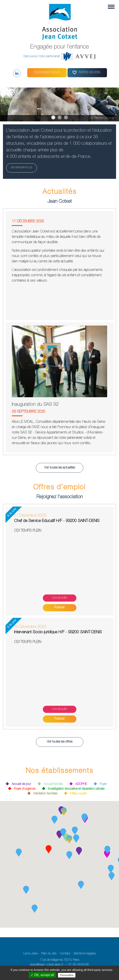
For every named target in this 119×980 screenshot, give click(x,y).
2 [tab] (60, 117)
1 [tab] (53, 117)
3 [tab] (66, 117)
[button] (54, 820)
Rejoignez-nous (47, 73)
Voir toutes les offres (60, 742)
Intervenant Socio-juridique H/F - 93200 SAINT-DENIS (58, 632)
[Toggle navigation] (110, 7)
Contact (65, 954)
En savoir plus (22, 168)
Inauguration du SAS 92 (35, 405)
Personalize (67, 975)
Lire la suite (60, 598)
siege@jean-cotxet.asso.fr (47, 965)
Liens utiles (30, 954)
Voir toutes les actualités (60, 468)
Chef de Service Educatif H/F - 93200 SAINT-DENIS (57, 521)
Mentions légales (85, 954)
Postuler (59, 608)
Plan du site (49, 954)
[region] (59, 104)
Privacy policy (86, 975)
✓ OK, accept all (42, 975)
